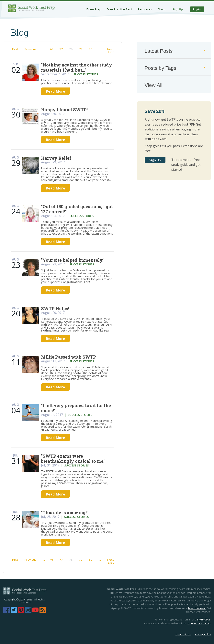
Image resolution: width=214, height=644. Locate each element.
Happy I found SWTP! (64, 110)
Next (110, 49)
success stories (86, 74)
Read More (55, 91)
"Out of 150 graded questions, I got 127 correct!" (77, 209)
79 (81, 49)
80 (91, 49)
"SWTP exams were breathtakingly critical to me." (73, 459)
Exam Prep (94, 9)
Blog (20, 32)
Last (111, 52)
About (162, 9)
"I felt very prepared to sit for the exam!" (76, 408)
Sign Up (178, 9)
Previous (30, 49)
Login (197, 9)
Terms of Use (183, 634)
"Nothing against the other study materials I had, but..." (77, 67)
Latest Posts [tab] (175, 51)
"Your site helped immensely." (73, 260)
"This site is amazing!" (65, 512)
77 (61, 49)
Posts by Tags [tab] (175, 68)
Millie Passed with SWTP (69, 357)
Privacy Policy (203, 634)
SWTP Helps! (55, 308)
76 (51, 49)
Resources (145, 9)
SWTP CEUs (204, 619)
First (15, 49)
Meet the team (197, 608)
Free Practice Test (119, 9)
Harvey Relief (56, 158)
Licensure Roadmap (199, 623)
